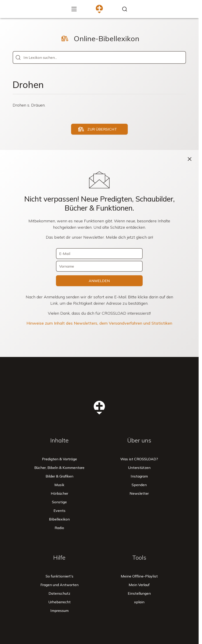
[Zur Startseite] (99, 9)
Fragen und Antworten (59, 585)
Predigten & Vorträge (59, 459)
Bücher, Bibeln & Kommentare (59, 468)
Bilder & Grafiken (59, 476)
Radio (59, 528)
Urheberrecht (59, 602)
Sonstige (59, 502)
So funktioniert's (59, 576)
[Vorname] (99, 266)
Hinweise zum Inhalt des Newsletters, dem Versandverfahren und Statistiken (99, 323)
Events (59, 511)
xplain (139, 602)
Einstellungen (139, 593)
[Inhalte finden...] (125, 9)
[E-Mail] (99, 254)
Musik (59, 485)
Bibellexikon (59, 519)
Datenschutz (59, 593)
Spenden (139, 485)
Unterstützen (139, 468)
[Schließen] (190, 159)
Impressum (59, 611)
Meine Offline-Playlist (139, 576)
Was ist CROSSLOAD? (139, 459)
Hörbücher (59, 493)
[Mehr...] (74, 9)
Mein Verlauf (139, 585)
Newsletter (139, 493)
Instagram (139, 476)
